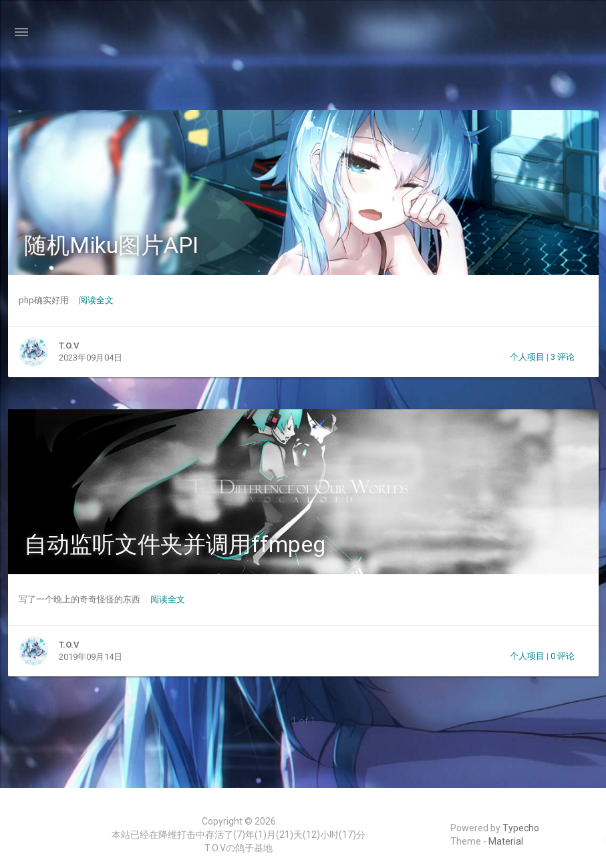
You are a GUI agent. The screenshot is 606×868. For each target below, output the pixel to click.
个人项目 (527, 357)
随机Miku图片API (111, 245)
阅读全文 (96, 300)
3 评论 (563, 357)
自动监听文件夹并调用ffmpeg (175, 544)
